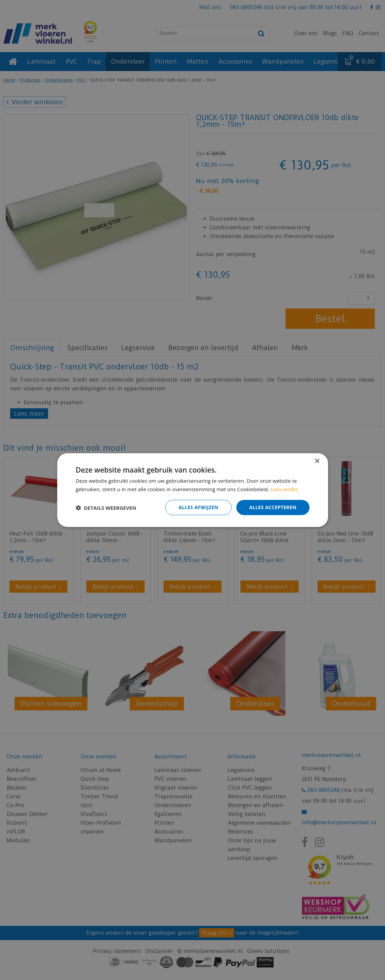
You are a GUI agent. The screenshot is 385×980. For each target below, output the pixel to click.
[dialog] (192, 490)
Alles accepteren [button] (273, 507)
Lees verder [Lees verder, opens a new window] (284, 489)
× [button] (317, 461)
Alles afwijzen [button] (198, 507)
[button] (106, 507)
